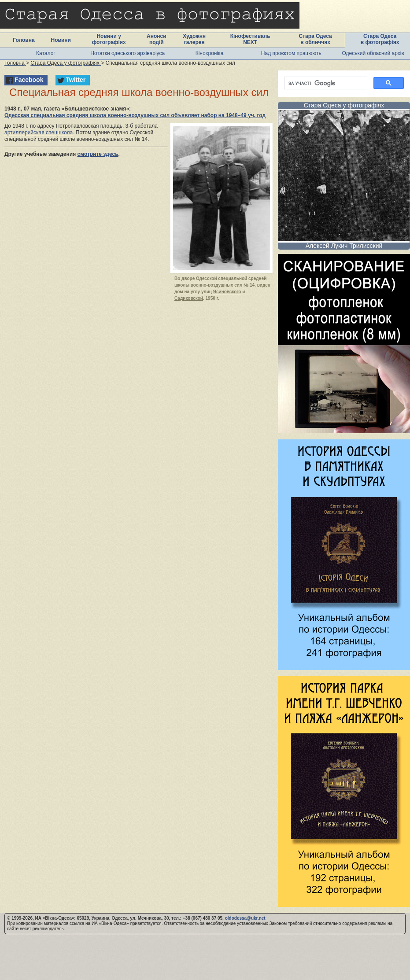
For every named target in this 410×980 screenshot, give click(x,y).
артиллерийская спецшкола (39, 133)
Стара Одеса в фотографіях (380, 39)
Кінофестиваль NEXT (250, 39)
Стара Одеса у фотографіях (344, 105)
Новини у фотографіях (109, 39)
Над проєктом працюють (291, 53)
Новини (61, 40)
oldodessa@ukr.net (245, 918)
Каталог (46, 53)
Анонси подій (157, 39)
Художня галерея (194, 39)
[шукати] (325, 83)
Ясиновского (227, 292)
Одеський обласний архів (373, 53)
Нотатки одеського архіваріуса (127, 53)
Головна (24, 40)
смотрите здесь (98, 154)
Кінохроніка (210, 53)
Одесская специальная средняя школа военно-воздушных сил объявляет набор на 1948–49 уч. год (135, 115)
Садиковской (189, 298)
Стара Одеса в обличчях (315, 39)
